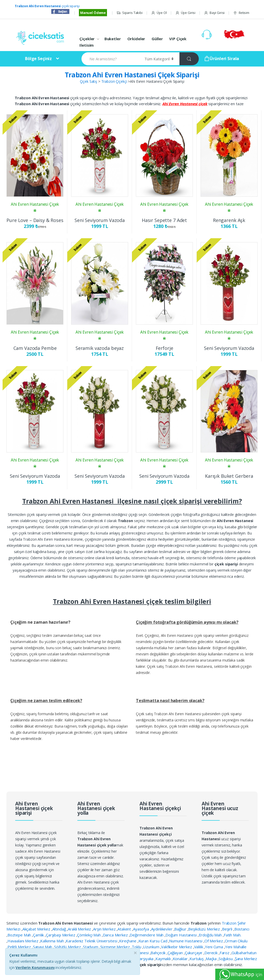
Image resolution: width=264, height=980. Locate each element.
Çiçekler (87, 39)
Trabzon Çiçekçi (114, 81)
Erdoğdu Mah (211, 935)
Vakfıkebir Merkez (177, 947)
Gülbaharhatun (244, 953)
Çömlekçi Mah (89, 935)
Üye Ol (159, 13)
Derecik (212, 953)
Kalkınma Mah (52, 941)
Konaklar (181, 959)
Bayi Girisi (214, 13)
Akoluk (94, 953)
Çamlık (39, 935)
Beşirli (228, 929)
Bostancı (242, 929)
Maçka (212, 959)
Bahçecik (159, 953)
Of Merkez (214, 941)
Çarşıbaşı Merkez (61, 935)
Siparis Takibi (130, 13)
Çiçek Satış (89, 81)
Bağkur (181, 929)
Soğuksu (226, 959)
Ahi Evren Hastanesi (132, 953)
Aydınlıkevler (162, 929)
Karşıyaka (146, 959)
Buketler (113, 39)
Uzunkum (152, 947)
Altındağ (60, 929)
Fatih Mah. (233, 935)
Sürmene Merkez (116, 947)
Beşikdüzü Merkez (205, 929)
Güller (157, 39)
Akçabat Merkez (37, 929)
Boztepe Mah (20, 935)
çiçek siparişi (47, 6)
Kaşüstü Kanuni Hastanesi (113, 959)
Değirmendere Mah (147, 935)
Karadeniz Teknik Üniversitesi (92, 941)
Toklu (137, 947)
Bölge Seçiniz (38, 59)
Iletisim (241, 13)
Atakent (125, 929)
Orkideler (136, 39)
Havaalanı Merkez (23, 941)
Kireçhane (128, 941)
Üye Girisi (185, 13)
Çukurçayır (194, 953)
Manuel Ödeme (93, 13)
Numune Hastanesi (186, 941)
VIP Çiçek (178, 39)
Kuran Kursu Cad (153, 941)
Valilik (199, 947)
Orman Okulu (236, 941)
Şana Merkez (246, 959)
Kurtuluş (197, 959)
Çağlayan (176, 953)
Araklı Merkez (80, 929)
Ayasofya (142, 929)
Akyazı (107, 953)
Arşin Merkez (105, 929)
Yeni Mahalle (236, 947)
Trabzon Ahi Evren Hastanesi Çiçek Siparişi (132, 75)
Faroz (225, 953)
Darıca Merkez (116, 935)
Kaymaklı (164, 959)
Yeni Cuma (214, 947)
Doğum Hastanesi (182, 935)
